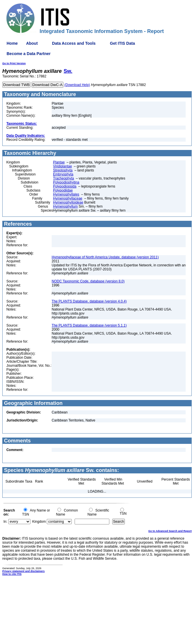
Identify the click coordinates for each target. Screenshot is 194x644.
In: (5, 522)
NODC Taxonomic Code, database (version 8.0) (88, 281)
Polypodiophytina (66, 182)
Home (12, 43)
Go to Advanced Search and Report (170, 531)
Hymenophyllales (66, 194)
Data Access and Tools (74, 43)
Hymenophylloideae (68, 202)
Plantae (59, 162)
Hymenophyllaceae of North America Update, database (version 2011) (105, 257)
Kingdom (39, 522)
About (32, 43)
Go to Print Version (14, 63)
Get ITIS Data (122, 43)
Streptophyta (63, 170)
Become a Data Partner (29, 54)
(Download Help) (77, 85)
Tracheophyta (64, 178)
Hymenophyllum (65, 206)
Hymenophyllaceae (68, 198)
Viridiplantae (63, 166)
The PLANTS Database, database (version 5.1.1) (89, 325)
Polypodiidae (63, 190)
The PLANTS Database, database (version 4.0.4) (89, 301)
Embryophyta (63, 174)
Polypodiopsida (65, 186)
